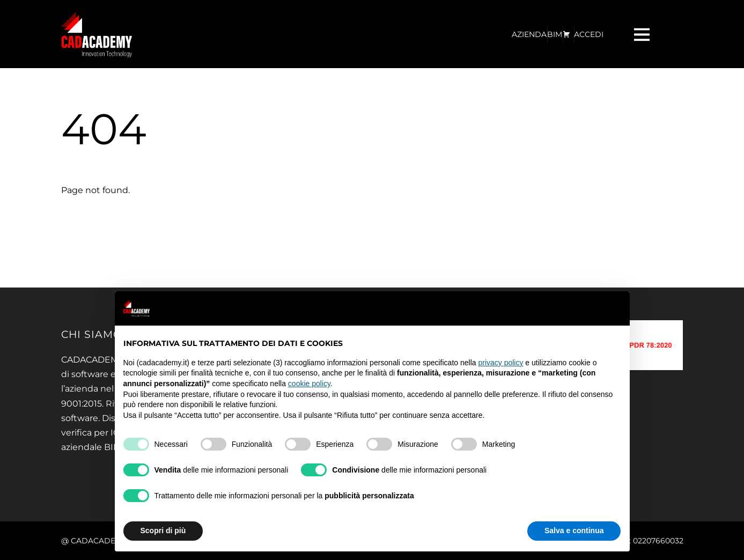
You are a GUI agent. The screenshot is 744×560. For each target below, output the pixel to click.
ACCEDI (589, 34)
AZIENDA (529, 34)
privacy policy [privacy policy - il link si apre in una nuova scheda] (500, 363)
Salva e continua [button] (574, 530)
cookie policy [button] (309, 384)
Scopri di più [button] (163, 530)
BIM (555, 34)
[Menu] (643, 34)
